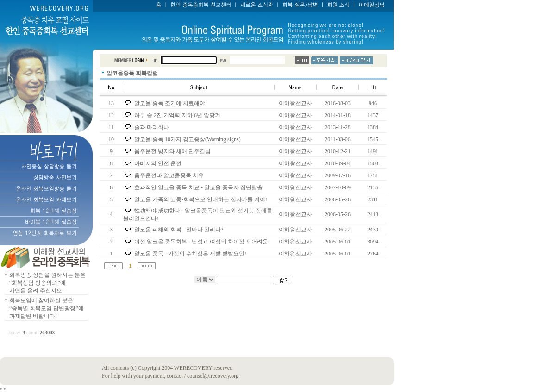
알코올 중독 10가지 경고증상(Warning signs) (188, 139)
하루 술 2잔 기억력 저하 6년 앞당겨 (178, 115)
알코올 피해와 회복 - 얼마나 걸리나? (179, 230)
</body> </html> (5, 389)
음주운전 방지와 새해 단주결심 (172, 151)
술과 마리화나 (152, 127)
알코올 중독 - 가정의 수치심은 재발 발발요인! (190, 254)
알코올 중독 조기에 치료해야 (170, 103)
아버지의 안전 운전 (158, 163)
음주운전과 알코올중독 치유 (169, 175)
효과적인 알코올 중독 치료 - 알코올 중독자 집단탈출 (198, 187)
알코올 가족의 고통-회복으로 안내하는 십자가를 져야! (201, 199)
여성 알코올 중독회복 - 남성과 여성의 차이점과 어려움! (203, 242)
